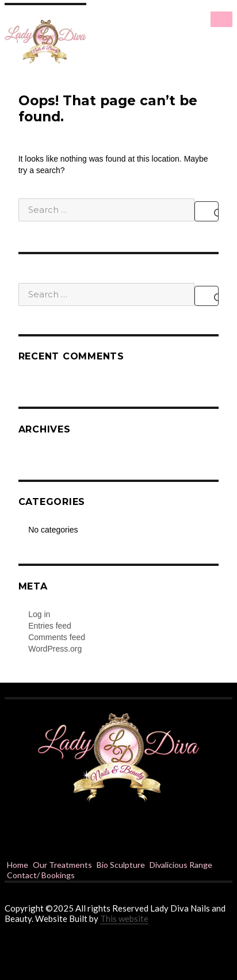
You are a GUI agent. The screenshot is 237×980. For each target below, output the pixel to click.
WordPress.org (55, 649)
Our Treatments (62, 865)
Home (18, 865)
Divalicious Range (181, 865)
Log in (39, 614)
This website (124, 918)
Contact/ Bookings (41, 875)
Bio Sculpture (121, 865)
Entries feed (50, 626)
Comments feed (57, 637)
